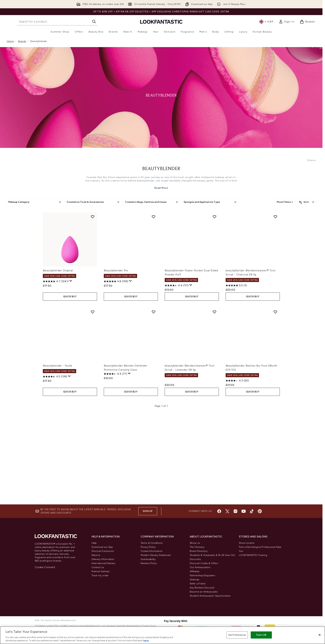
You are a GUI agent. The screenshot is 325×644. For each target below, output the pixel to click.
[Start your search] (57, 22)
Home (10, 41)
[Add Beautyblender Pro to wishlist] (154, 217)
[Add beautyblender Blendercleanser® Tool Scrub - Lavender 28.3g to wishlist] (214, 312)
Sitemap (194, 580)
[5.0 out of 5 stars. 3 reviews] (236, 285)
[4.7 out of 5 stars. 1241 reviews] (56, 281)
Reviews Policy (149, 563)
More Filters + (285, 202)
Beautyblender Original (58, 270)
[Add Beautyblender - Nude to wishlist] (93, 312)
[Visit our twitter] (227, 511)
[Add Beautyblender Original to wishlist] (93, 217)
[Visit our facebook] (219, 511)
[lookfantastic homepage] (161, 22)
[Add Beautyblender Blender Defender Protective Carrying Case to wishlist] (154, 312)
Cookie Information (152, 551)
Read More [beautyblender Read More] (161, 188)
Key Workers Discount (202, 588)
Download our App (102, 547)
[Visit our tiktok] (252, 511)
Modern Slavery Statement (156, 555)
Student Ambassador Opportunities (210, 596)
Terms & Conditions (152, 543)
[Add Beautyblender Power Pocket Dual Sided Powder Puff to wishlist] (214, 217)
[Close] (320, 635)
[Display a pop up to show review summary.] (71, 281)
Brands (22, 41)
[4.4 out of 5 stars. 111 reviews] (177, 285)
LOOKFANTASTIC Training (253, 555)
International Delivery (103, 563)
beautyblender (161, 169)
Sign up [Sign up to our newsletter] (148, 511)
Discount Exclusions (103, 551)
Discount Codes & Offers (204, 563)
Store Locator (247, 543)
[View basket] (307, 22)
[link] (287, 22)
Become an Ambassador (204, 592)
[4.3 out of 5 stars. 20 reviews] (237, 381)
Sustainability (148, 559)
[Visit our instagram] (235, 511)
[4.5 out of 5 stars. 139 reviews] (55, 377)
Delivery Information (103, 559)
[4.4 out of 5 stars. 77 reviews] (115, 374)
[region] (162, 635)
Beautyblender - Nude (58, 366)
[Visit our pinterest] (260, 511)
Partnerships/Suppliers (202, 575)
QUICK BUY (70, 297)
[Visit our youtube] (244, 511)
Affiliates (195, 571)
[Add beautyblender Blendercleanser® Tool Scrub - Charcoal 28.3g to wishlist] (275, 217)
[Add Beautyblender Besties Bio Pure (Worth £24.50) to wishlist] (275, 312)
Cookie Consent (45, 567)
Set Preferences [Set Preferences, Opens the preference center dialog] (237, 635)
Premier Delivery (101, 571)
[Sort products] (307, 202)
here (146, 641)
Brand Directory (199, 551)
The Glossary (197, 547)
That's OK (261, 635)
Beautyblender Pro (116, 270)
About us (195, 543)
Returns (96, 555)
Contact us (98, 567)
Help (94, 543)
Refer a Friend (198, 584)
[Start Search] (94, 22)
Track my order (100, 575)
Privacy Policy (148, 547)
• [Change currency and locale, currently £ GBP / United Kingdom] (266, 22)
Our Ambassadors (200, 567)
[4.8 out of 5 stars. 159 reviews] (116, 281)
